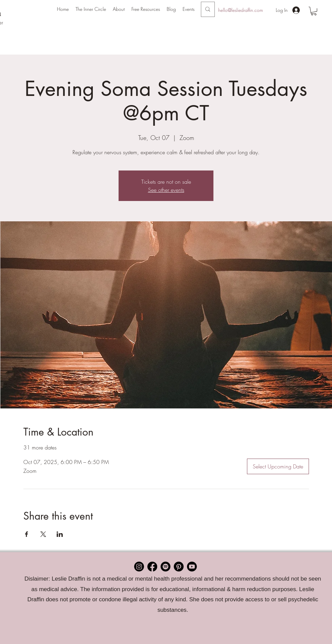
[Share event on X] (43, 534)
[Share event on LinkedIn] (60, 534)
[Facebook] (152, 567)
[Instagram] (139, 567)
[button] (119, 9)
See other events (166, 190)
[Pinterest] (179, 567)
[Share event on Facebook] (27, 534)
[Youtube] (192, 567)
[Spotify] (165, 567)
